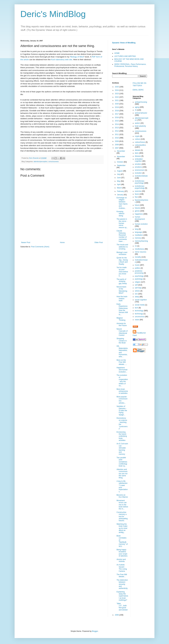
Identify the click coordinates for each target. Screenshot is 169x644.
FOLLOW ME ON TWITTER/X (139, 84)
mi (136, 246)
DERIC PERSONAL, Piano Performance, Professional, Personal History (130, 65)
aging (137, 107)
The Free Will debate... (122, 576)
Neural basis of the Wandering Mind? (122, 290)
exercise (138, 191)
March (120, 188)
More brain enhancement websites (122, 391)
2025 (117, 87)
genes (137, 211)
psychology (139, 276)
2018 (117, 111)
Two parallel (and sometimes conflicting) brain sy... (122, 462)
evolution (138, 173)
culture (138, 139)
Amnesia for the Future (122, 324)
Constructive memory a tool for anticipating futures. (122, 517)
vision (137, 320)
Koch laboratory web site (61, 60)
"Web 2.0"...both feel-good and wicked (122, 607)
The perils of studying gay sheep (122, 281)
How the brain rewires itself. (122, 299)
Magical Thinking (121, 319)
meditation (139, 235)
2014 (117, 124)
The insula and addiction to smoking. (122, 247)
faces (137, 194)
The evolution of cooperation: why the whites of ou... (122, 380)
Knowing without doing (120, 214)
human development (140, 218)
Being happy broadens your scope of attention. (122, 553)
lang (137, 229)
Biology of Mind (77, 57)
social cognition (141, 300)
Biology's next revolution (122, 253)
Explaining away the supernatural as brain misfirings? (122, 596)
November (121, 157)
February (121, 191)
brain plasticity (140, 126)
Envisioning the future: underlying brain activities (122, 436)
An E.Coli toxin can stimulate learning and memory (122, 449)
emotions (138, 167)
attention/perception (41, 162)
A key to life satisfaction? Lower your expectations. (122, 486)
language (138, 232)
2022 (117, 97)
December (121, 151)
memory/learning (141, 241)
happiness (139, 214)
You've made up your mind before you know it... (122, 272)
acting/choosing (141, 102)
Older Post (99, 242)
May (119, 181)
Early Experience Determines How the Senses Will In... (122, 309)
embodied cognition (139, 160)
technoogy (139, 314)
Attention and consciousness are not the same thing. (122, 474)
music (137, 265)
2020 (117, 104)
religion (138, 282)
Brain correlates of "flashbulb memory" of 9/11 (122, 541)
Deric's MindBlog (53, 14)
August (120, 171)
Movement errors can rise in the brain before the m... (122, 505)
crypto (137, 136)
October (120, 162)
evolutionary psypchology (140, 187)
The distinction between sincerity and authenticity (122, 584)
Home (62, 242)
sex (136, 294)
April (119, 184)
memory (138, 238)
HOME (117, 53)
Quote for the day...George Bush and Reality (122, 261)
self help (138, 288)
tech (137, 308)
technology (139, 311)
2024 (117, 90)
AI (136, 110)
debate (138, 150)
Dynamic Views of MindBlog (124, 43)
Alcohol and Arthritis (121, 560)
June (119, 178)
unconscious (140, 317)
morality (138, 257)
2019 (117, 107)
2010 (117, 138)
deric (137, 153)
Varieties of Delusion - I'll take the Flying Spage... (122, 411)
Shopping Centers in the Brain (122, 341)
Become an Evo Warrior (122, 496)
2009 (117, 141)
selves (137, 291)
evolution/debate (141, 176)
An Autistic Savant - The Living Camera (122, 568)
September (121, 165)
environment (140, 170)
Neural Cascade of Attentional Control (122, 332)
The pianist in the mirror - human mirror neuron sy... (122, 223)
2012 (117, 131)
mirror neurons (141, 252)
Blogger (95, 631)
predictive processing (139, 272)
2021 (117, 100)
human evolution (141, 224)
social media (140, 305)
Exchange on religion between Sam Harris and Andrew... (122, 203)
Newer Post (26, 242)
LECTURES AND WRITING (125, 56)
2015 (117, 121)
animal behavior (141, 113)
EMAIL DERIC (138, 90)
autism (137, 123)
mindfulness (140, 249)
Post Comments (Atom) (40, 247)
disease (138, 156)
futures (138, 208)
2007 (117, 148)
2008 (117, 145)
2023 (117, 94)
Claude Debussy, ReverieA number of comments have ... (122, 236)
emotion (138, 164)
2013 (117, 128)
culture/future (140, 142)
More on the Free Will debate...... (122, 362)
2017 (117, 114)
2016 (117, 117)
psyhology (139, 279)
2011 (117, 134)
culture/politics (140, 145)
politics (138, 268)
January (120, 195)
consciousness (54, 162)
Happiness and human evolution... (122, 370)
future (137, 205)
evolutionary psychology (140, 182)
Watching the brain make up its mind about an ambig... (122, 528)
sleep (137, 297)
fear (136, 197)
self (136, 285)
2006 (117, 615)
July (119, 174)
